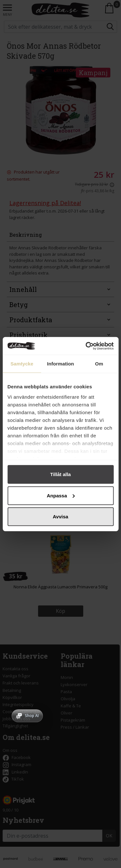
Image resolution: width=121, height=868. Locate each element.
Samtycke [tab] (22, 364)
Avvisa (61, 517)
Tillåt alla (61, 474)
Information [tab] (61, 364)
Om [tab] (99, 364)
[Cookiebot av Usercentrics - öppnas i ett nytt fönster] (86, 346)
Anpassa (61, 495)
